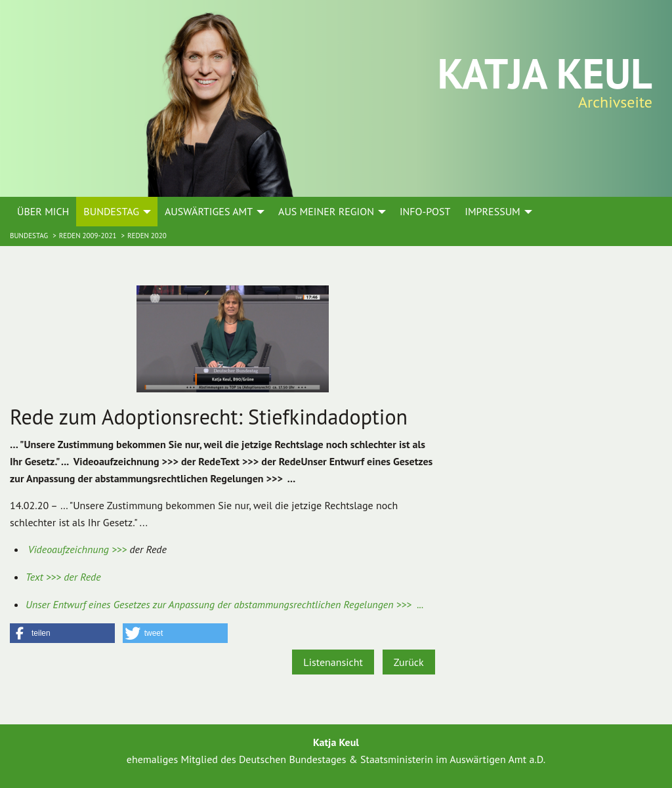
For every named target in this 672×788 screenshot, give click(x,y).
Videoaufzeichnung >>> (77, 549)
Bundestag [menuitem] (111, 211)
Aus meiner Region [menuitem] (326, 211)
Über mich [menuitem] (43, 211)
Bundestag (30, 236)
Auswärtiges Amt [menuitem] (209, 211)
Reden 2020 (147, 236)
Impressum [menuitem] (492, 211)
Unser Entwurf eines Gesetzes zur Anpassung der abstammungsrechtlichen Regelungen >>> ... (224, 604)
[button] (62, 633)
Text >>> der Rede (63, 577)
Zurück (409, 662)
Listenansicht (333, 662)
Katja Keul (545, 73)
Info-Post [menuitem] (425, 211)
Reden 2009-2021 (89, 236)
